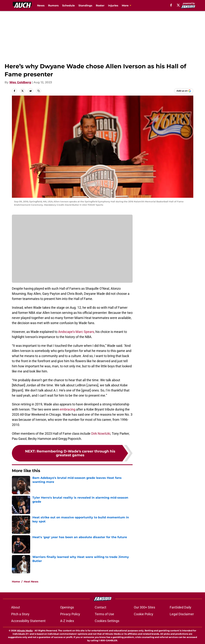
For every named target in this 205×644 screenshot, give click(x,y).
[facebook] (171, 5)
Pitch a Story (20, 614)
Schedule (68, 5)
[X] (178, 5)
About (16, 607)
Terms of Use (104, 614)
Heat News (31, 582)
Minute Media (25, 631)
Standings (85, 5)
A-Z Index (67, 621)
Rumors (53, 5)
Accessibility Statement (28, 621)
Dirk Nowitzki (101, 434)
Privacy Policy (70, 614)
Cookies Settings (107, 621)
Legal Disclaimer (182, 614)
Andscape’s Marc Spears (76, 332)
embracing (68, 409)
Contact (100, 607)
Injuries (113, 5)
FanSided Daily (180, 607)
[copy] (39, 91)
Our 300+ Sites (144, 607)
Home (16, 582)
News (41, 5)
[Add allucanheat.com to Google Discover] (184, 91)
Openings (67, 607)
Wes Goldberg (20, 82)
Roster (100, 5)
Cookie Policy (144, 614)
